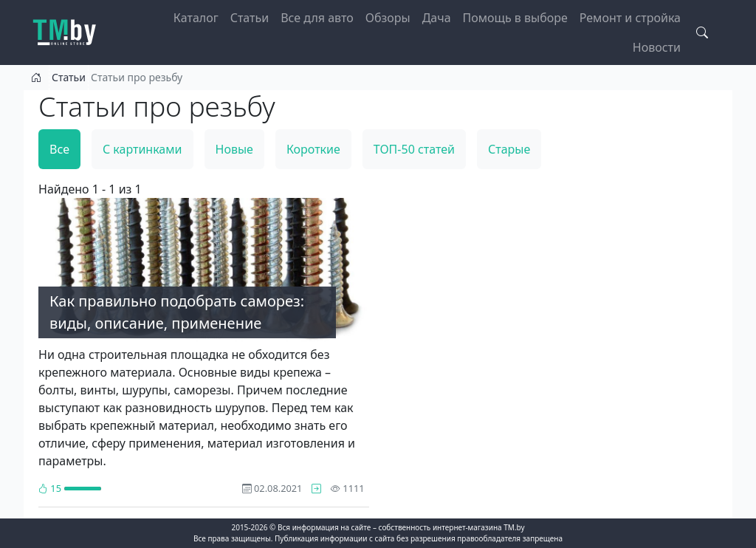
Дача (437, 18)
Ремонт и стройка (630, 18)
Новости (657, 47)
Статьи (250, 18)
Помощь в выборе (515, 18)
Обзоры (388, 18)
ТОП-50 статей (414, 149)
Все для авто (317, 18)
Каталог (196, 18)
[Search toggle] (702, 32)
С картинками (142, 149)
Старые (509, 149)
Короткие (313, 149)
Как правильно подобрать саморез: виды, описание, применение (177, 312)
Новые (234, 149)
